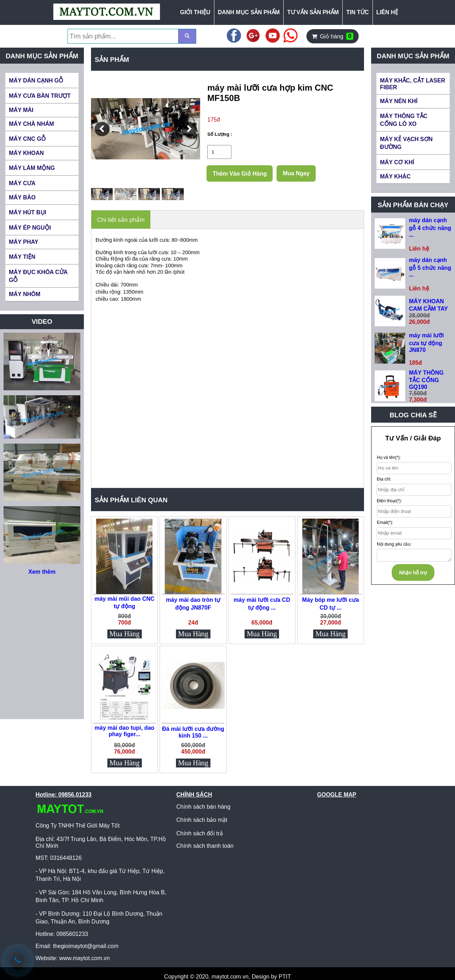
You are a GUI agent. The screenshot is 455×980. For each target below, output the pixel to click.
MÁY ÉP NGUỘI (30, 228)
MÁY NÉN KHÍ (399, 101)
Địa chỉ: (384, 479)
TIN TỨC (358, 12)
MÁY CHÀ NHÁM (31, 124)
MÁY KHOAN (26, 153)
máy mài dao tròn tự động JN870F (193, 604)
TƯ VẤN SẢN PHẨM (313, 12)
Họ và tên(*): (389, 457)
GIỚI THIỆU (195, 12)
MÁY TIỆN (22, 257)
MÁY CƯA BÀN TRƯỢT (40, 96)
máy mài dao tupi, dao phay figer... (124, 731)
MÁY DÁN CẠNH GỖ (36, 81)
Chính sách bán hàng (203, 807)
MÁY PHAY (24, 242)
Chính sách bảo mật (202, 820)
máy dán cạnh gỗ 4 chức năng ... (430, 227)
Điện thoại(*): (389, 501)
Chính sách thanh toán (205, 846)
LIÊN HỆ (387, 12)
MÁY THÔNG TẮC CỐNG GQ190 (426, 380)
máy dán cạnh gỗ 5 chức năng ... (430, 267)
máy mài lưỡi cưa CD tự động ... (262, 604)
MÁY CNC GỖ (27, 139)
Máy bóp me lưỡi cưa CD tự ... (331, 604)
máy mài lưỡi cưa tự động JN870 (426, 343)
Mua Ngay (296, 173)
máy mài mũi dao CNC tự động (125, 603)
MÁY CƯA (22, 183)
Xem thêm (42, 572)
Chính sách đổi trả (200, 833)
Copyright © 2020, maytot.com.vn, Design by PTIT (228, 977)
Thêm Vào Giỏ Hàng (240, 174)
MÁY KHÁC (395, 176)
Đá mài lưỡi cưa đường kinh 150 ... (193, 732)
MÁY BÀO (22, 197)
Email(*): (385, 523)
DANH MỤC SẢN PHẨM (249, 12)
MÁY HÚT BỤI (28, 212)
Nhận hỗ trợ (413, 573)
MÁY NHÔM (25, 294)
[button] (102, 129)
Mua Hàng (125, 634)
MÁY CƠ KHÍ (397, 162)
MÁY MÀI (21, 110)
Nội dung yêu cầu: (394, 544)
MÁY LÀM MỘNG (32, 168)
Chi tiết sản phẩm (121, 220)
